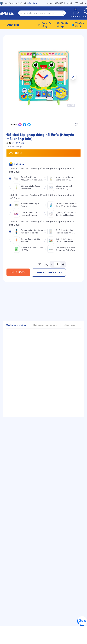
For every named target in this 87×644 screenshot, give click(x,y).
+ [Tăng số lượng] (63, 264)
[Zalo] (82, 621)
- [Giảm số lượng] (52, 264)
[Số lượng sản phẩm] (57, 264)
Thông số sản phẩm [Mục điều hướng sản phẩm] (45, 325)
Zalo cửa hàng (47, 25)
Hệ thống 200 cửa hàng (76, 3)
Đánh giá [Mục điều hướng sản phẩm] (69, 325)
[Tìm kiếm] (63, 13)
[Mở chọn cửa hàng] (32, 3)
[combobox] (40, 13)
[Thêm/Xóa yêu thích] (76, 125)
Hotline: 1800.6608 (54, 3)
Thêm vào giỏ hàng (49, 273)
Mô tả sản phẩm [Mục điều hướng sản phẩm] (16, 325)
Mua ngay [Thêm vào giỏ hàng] (18, 272)
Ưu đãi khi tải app (63, 25)
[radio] (26, 179)
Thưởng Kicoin (80, 25)
